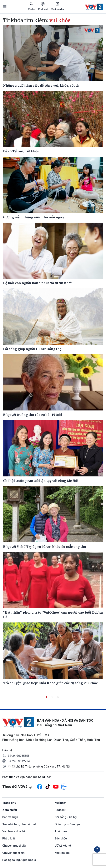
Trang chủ (9, 803)
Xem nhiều (10, 810)
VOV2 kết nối (63, 846)
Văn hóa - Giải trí (14, 831)
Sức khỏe (61, 838)
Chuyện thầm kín (13, 853)
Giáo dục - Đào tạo (67, 824)
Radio (31, 6)
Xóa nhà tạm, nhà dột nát (19, 824)
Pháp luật (9, 838)
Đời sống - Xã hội (66, 817)
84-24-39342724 (19, 761)
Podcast (43, 6)
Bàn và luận (10, 817)
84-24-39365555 (19, 756)
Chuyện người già (14, 846)
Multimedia (57, 6)
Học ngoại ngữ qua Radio (19, 860)
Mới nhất (61, 803)
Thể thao (61, 831)
